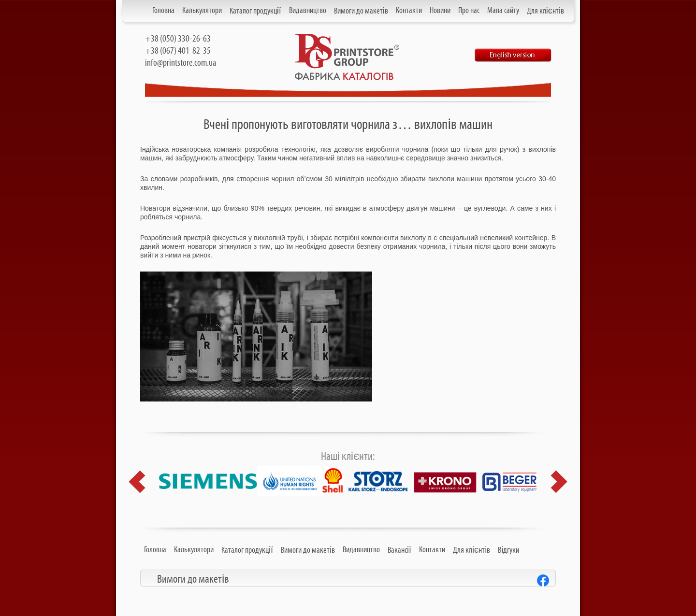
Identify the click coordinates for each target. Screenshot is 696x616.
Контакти (409, 11)
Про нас (469, 11)
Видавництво (308, 11)
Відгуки (508, 550)
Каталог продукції (255, 11)
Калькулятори (202, 11)
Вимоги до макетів (361, 11)
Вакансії (399, 550)
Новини (440, 11)
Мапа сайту (503, 11)
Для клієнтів (545, 11)
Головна (163, 11)
